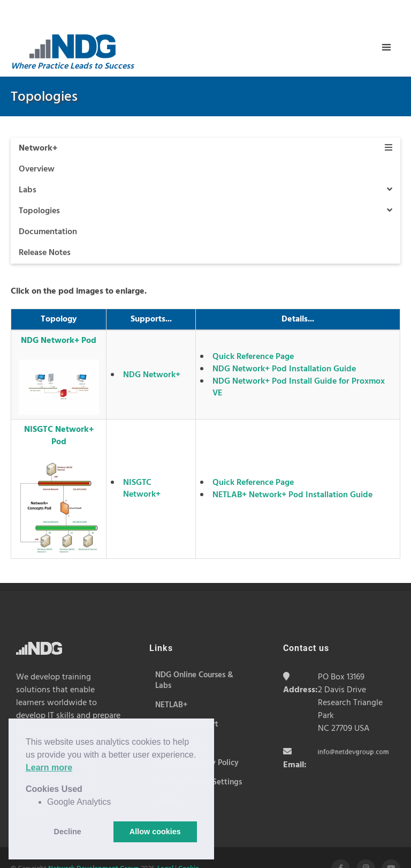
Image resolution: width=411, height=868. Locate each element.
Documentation (48, 205)
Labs (205, 163)
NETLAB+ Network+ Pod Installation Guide (292, 468)
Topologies (205, 184)
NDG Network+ (152, 348)
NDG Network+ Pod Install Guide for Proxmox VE (299, 361)
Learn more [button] (49, 768)
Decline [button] (68, 832)
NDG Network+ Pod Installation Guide (284, 342)
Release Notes (45, 226)
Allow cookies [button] (155, 832)
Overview (37, 143)
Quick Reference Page (253, 330)
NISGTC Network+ (142, 462)
